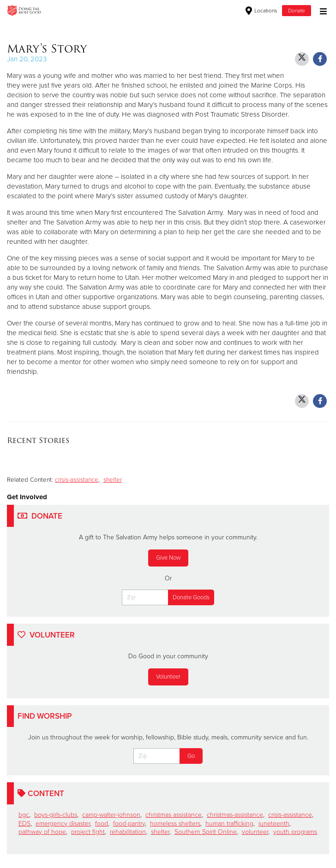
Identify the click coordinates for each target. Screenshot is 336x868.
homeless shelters (175, 824)
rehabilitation (128, 832)
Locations (261, 11)
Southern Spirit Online (206, 832)
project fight (88, 832)
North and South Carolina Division (143, 11)
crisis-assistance (77, 480)
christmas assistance (174, 815)
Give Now (168, 558)
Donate (297, 11)
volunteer (255, 832)
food (102, 824)
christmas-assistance (235, 815)
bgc (24, 815)
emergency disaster (63, 824)
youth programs (295, 832)
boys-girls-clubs (56, 815)
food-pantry (129, 824)
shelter (113, 480)
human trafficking (229, 824)
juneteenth (274, 824)
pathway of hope (42, 832)
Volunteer (168, 677)
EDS (24, 824)
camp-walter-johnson (111, 815)
